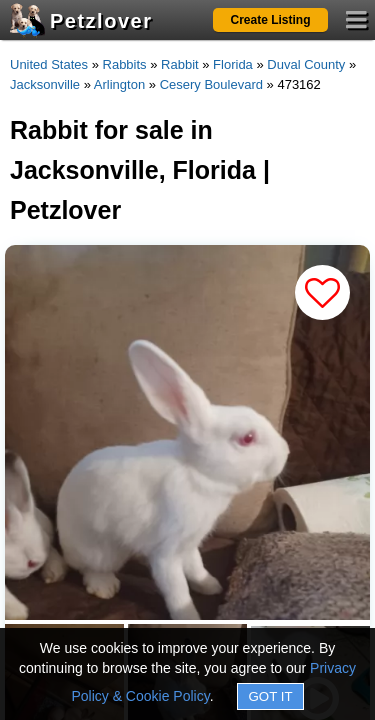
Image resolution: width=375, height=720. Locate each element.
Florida (233, 64)
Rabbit (180, 64)
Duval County (306, 64)
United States (49, 64)
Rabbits (125, 64)
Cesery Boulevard (211, 84)
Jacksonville (45, 84)
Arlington (119, 84)
